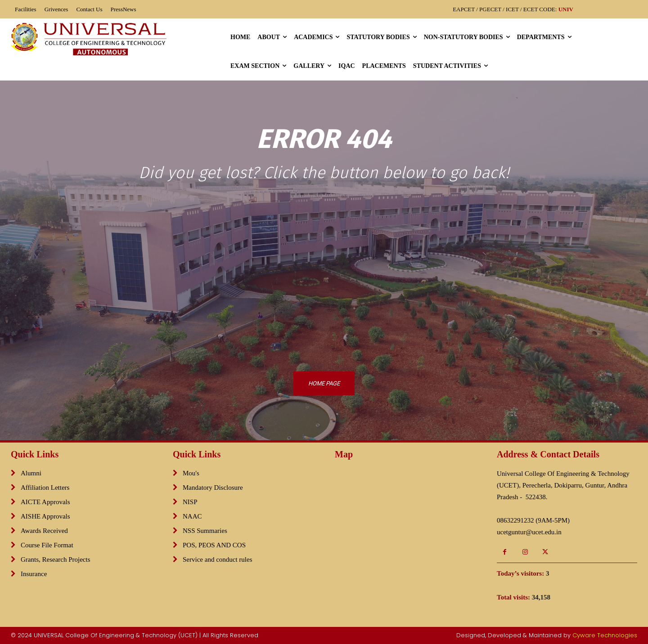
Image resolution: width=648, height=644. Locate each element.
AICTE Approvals (45, 502)
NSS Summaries (205, 531)
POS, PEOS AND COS (214, 545)
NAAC (192, 516)
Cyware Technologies (605, 635)
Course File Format (47, 545)
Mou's (191, 473)
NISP (190, 502)
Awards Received (44, 531)
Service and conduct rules (218, 559)
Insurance (34, 574)
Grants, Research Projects (56, 559)
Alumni (31, 473)
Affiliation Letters (45, 487)
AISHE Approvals (45, 516)
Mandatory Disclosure (213, 487)
